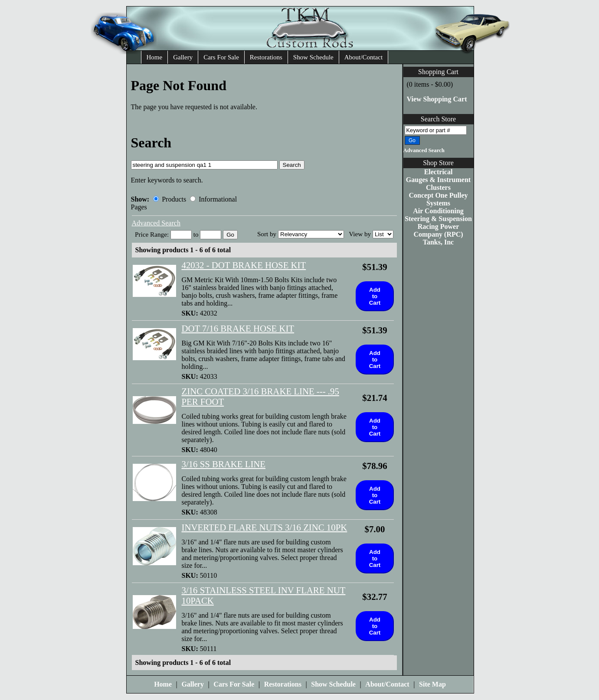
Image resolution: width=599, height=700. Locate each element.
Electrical (439, 172)
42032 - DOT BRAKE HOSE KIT (244, 265)
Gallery (183, 57)
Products (170, 199)
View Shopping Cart (437, 99)
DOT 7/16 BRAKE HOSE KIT (238, 328)
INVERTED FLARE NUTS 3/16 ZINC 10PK (265, 527)
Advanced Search (424, 150)
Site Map (432, 684)
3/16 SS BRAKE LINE (224, 464)
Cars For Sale (221, 57)
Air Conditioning (438, 211)
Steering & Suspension (438, 219)
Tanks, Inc (438, 242)
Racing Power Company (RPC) (438, 230)
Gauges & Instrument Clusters (438, 184)
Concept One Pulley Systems (439, 199)
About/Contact (363, 57)
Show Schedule (313, 57)
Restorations (266, 57)
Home (155, 57)
